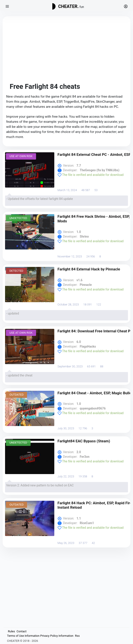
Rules (11, 631)
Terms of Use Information (23, 636)
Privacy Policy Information (57, 636)
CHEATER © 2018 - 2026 (23, 641)
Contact (21, 631)
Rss (77, 636)
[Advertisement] (66, 51)
